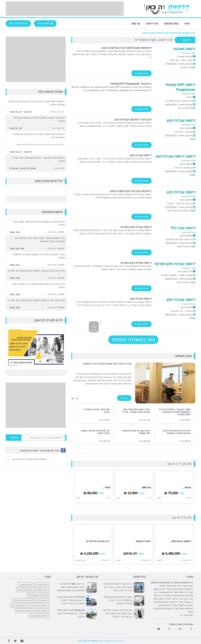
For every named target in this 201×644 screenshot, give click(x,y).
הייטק (45, 595)
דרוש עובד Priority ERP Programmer (131, 84)
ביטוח (20, 590)
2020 (78, 498)
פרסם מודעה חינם (18, 23)
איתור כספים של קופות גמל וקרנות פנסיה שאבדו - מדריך (136, 411)
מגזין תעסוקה (171, 23)
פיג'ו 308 (146, 487)
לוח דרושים (152, 23)
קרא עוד (124, 398)
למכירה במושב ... (142, 541)
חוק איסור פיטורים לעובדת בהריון (97, 411)
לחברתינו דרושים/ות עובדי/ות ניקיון (133, 119)
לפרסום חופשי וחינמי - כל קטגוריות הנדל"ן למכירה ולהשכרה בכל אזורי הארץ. (70, 600)
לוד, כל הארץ (16, 128)
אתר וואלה (15, 232)
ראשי (187, 23)
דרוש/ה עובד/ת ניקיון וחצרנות (136, 227)
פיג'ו (150, 498)
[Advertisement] (65, 9)
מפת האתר (188, 615)
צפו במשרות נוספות (133, 340)
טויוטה (189, 498)
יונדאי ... (106, 487)
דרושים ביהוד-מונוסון (39, 616)
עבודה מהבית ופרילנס (22, 600)
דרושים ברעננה (41, 600)
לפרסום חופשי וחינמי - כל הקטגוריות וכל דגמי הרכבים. (71, 613)
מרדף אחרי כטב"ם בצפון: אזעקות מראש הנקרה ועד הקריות (37, 271)
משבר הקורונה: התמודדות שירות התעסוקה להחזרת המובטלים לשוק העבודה (174, 412)
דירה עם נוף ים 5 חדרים (98, 541)
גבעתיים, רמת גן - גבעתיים (23, 168)
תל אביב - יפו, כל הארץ (21, 112)
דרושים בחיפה (42, 611)
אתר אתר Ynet (17, 249)
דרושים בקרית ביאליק (39, 605)
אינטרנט (30, 590)
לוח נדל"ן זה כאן (182, 518)
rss (182, 615)
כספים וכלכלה (33, 595)
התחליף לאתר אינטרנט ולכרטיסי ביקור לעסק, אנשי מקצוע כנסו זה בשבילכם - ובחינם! (118, 613)
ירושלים (159, 560)
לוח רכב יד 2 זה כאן (180, 464)
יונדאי (109, 498)
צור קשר (136, 23)
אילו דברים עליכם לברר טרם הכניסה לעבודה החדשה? (177, 432)
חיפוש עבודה (45, 23)
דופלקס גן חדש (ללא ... (180, 541)
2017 (119, 498)
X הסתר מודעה (94, 327)
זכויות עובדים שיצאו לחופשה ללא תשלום (136, 432)
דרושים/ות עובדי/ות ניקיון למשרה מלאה (131, 191)
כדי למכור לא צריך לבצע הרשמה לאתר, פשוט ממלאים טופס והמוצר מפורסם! (71, 587)
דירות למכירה (187, 560)
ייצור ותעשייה (42, 590)
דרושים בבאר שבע (19, 605)
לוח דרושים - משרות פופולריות (154, 40)
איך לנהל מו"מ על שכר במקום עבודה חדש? (95, 432)
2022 (159, 498)
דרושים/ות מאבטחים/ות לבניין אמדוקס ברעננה (126, 48)
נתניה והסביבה (80, 560)
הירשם (14, 438)
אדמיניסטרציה (41, 585)
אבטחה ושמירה (25, 585)
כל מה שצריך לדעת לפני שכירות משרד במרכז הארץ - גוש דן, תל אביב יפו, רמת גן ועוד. (118, 587)
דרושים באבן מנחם (24, 611)
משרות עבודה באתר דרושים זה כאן (29, 459)
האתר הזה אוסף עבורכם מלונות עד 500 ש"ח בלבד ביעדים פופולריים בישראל (118, 600)
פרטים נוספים (142, 73)
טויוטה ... (186, 487)
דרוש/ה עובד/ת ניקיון (141, 155)
